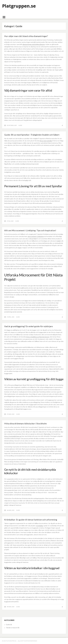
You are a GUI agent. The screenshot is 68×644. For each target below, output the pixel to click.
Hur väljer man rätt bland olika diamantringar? (26, 36)
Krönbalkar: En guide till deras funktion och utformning (31, 520)
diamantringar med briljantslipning (34, 44)
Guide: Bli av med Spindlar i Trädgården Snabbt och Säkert (32, 135)
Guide (20, 125)
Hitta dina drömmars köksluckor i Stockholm (25, 423)
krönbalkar (40, 526)
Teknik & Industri (12, 628)
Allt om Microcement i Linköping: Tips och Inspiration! (30, 230)
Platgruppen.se (19, 6)
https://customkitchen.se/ (13, 436)
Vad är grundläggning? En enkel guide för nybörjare (28, 326)
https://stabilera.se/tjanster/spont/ (38, 337)
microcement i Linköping (36, 236)
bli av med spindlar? (46, 141)
